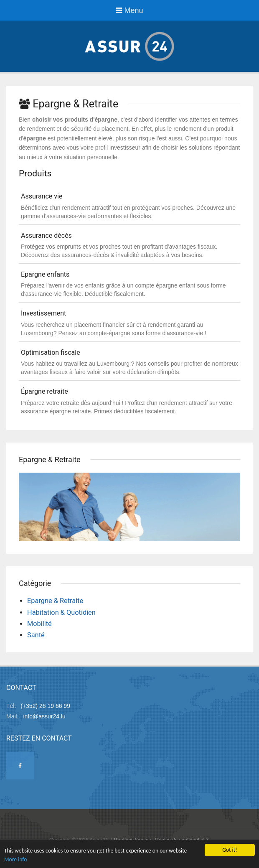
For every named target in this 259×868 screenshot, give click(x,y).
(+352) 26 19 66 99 (45, 706)
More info (15, 860)
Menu (129, 10)
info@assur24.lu (44, 716)
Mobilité (39, 624)
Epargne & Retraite (55, 601)
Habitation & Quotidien (61, 612)
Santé (36, 635)
